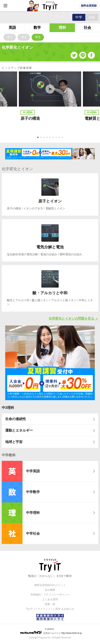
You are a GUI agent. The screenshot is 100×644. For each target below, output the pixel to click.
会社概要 (50, 590)
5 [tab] (50, 138)
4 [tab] (47, 138)
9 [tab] (63, 138)
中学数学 (33, 492)
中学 (79, 17)
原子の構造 (30, 118)
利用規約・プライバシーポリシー (50, 595)
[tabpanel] (50, 102)
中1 (10, 37)
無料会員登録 (89, 6)
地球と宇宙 (14, 442)
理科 (62, 28)
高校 (92, 17)
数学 (37, 28)
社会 (87, 28)
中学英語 (33, 471)
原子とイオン (50, 201)
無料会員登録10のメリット (50, 585)
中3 (38, 37)
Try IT (50, 6)
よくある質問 (50, 599)
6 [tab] (53, 138)
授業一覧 (50, 604)
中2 (24, 37)
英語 (12, 28)
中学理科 (33, 513)
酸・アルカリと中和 (50, 293)
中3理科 (8, 408)
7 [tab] (56, 138)
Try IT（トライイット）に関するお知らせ (50, 609)
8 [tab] (60, 138)
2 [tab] (41, 138)
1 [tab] (38, 138)
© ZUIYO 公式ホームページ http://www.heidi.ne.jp (51, 631)
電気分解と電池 (50, 247)
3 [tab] (44, 138)
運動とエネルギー (19, 430)
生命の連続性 (16, 419)
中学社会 (33, 533)
